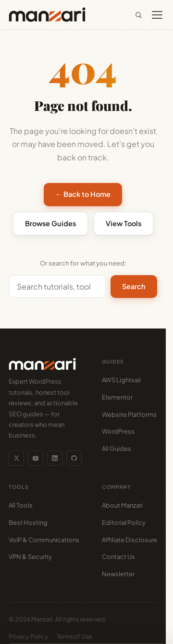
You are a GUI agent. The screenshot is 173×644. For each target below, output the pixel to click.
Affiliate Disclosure (130, 540)
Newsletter (118, 574)
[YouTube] (36, 458)
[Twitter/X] (16, 458)
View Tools (124, 223)
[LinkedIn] (55, 458)
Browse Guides (50, 223)
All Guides (117, 449)
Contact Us (118, 557)
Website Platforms (129, 414)
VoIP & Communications (44, 540)
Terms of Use (74, 636)
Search (134, 286)
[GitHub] (74, 458)
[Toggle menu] (157, 15)
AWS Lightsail (121, 380)
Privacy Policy (28, 636)
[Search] (138, 15)
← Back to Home (83, 194)
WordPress (118, 431)
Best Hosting (28, 522)
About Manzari (122, 505)
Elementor (117, 397)
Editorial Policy (124, 522)
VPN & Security (30, 557)
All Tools (21, 505)
